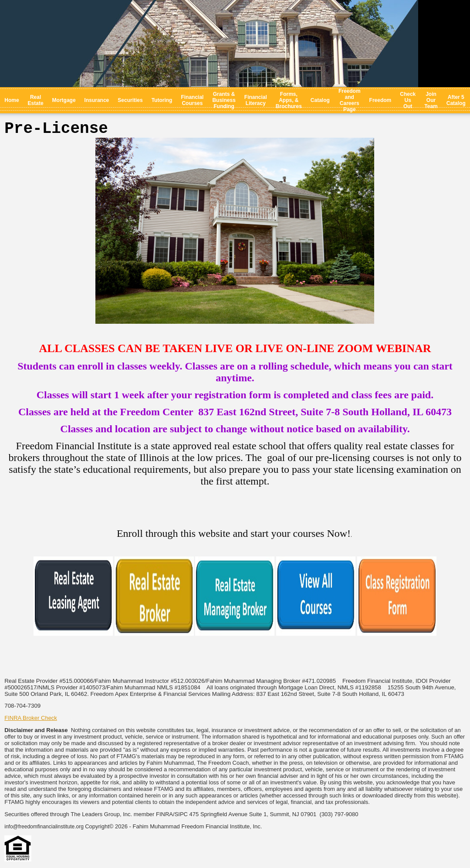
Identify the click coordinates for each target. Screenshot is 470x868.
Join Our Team (431, 100)
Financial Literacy (256, 100)
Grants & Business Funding (224, 100)
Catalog (320, 100)
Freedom (380, 100)
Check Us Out (408, 100)
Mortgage (64, 100)
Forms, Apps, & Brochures (289, 100)
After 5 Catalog (456, 100)
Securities (130, 100)
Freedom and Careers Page (350, 100)
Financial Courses (192, 100)
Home (12, 100)
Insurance (97, 100)
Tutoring (162, 100)
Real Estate (36, 100)
